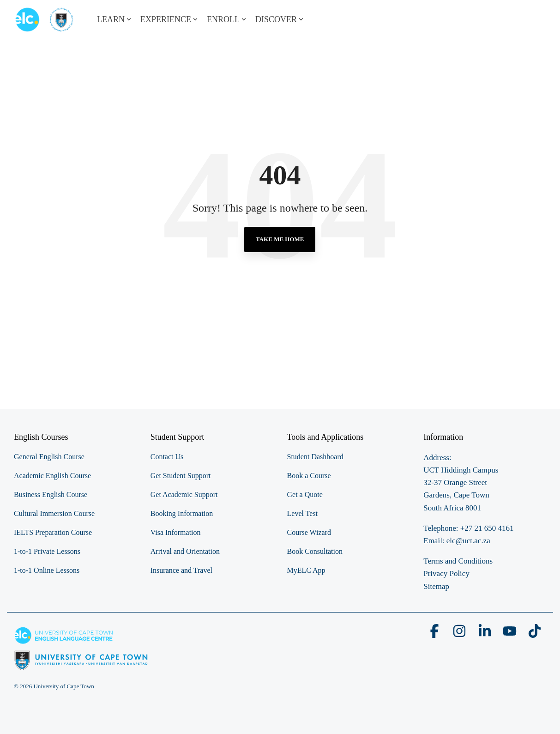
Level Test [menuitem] (303, 513)
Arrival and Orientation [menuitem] (185, 551)
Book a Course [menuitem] (309, 476)
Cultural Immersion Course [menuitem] (54, 513)
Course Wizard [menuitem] (309, 532)
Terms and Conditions (458, 561)
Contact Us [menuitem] (167, 457)
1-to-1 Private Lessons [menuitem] (47, 551)
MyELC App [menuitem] (306, 570)
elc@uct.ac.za (468, 541)
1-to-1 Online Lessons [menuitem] (47, 570)
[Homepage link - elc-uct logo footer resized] (81, 665)
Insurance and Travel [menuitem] (181, 570)
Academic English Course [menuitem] (52, 476)
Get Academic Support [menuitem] (184, 494)
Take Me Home (280, 239)
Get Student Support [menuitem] (181, 476)
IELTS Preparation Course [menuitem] (53, 532)
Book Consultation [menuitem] (315, 551)
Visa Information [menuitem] (176, 532)
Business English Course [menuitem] (51, 494)
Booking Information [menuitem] (182, 513)
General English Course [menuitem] (49, 457)
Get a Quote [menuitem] (305, 494)
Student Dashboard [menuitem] (315, 457)
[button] (435, 634)
